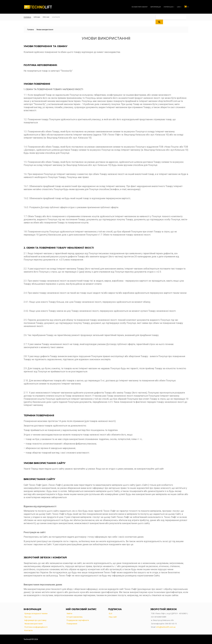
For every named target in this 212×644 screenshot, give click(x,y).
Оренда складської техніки (36, 613)
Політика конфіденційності (36, 627)
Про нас (28, 617)
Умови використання (33, 624)
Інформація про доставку (35, 620)
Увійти (69, 613)
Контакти (28, 630)
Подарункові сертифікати (78, 620)
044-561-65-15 (171, 624)
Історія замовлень (75, 617)
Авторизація (156, 7)
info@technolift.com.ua (166, 627)
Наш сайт (113, 617)
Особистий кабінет (140, 7)
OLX (111, 613)
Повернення (72, 624)
